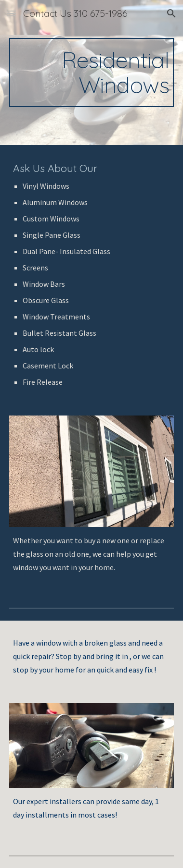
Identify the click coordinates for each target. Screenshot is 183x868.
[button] (12, 13)
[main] (91, 73)
